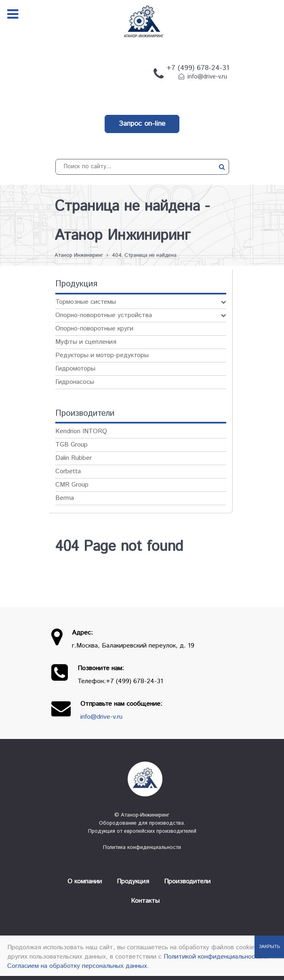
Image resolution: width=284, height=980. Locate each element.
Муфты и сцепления (86, 342)
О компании (85, 882)
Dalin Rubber (74, 458)
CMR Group (72, 485)
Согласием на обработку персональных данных (77, 966)
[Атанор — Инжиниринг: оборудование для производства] (142, 779)
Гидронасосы (75, 382)
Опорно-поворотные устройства (104, 315)
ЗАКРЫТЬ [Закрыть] (269, 947)
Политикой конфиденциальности (213, 957)
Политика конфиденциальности (142, 848)
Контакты (145, 901)
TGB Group (72, 445)
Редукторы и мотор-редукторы (102, 355)
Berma (65, 498)
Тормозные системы (86, 302)
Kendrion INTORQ (81, 431)
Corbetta (68, 471)
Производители (187, 882)
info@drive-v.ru (207, 77)
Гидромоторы (75, 369)
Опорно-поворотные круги (94, 329)
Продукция (133, 882)
